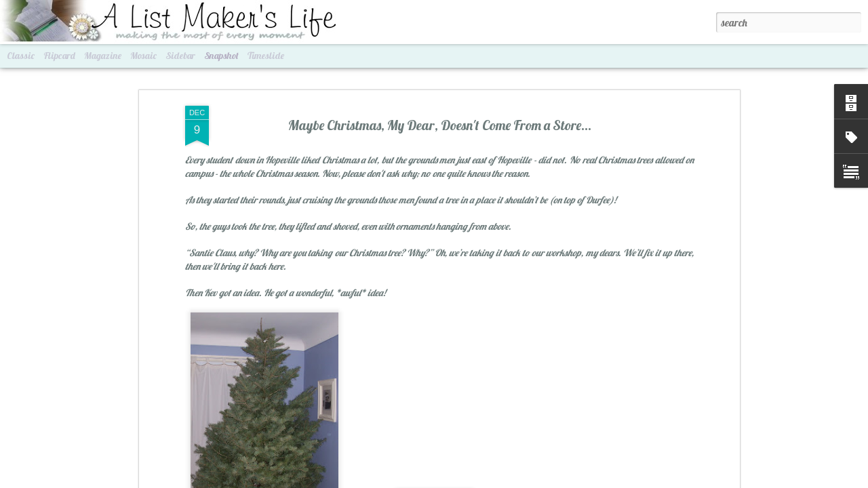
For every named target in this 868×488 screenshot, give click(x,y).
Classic (21, 56)
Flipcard (59, 56)
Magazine (103, 56)
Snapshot (221, 56)
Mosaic (143, 56)
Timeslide (266, 56)
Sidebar (180, 56)
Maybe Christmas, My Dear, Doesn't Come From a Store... (440, 123)
